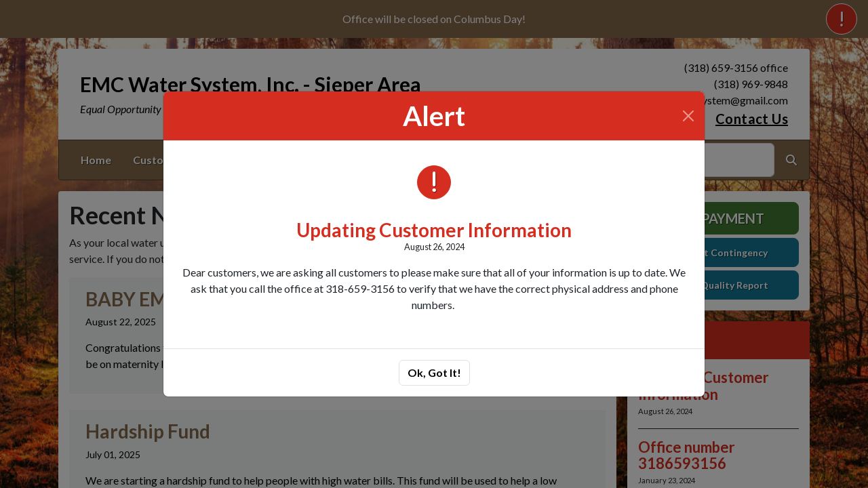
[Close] (688, 116)
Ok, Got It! (434, 372)
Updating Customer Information (434, 230)
